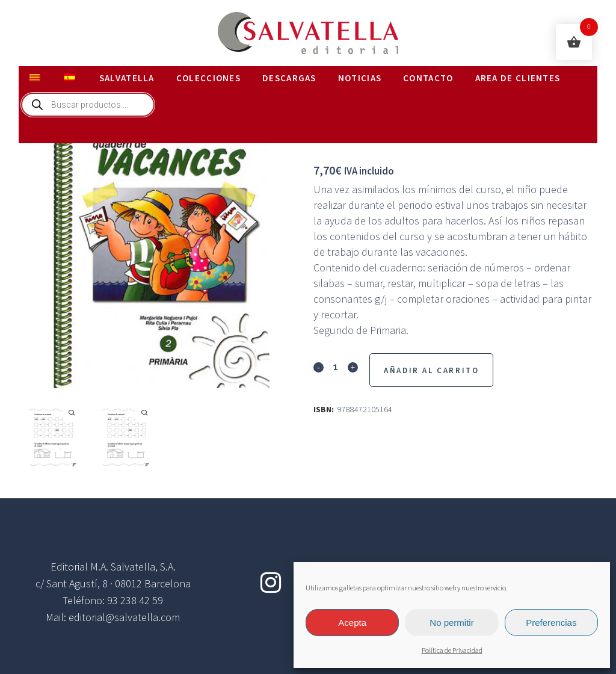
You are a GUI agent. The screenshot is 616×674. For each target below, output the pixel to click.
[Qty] (336, 366)
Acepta (352, 623)
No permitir (451, 623)
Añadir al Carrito (431, 370)
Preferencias (551, 623)
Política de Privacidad (452, 651)
